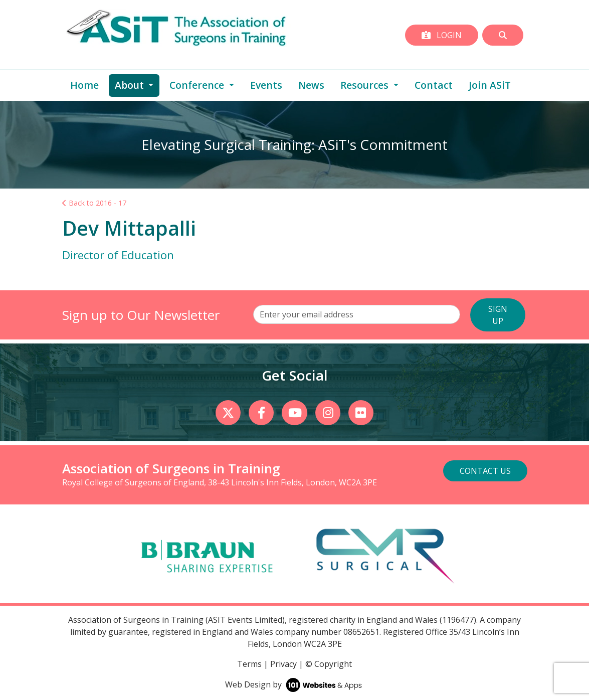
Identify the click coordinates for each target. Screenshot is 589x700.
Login (442, 35)
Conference (198, 85)
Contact (434, 85)
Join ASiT (490, 85)
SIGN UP (498, 315)
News (311, 85)
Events (266, 85)
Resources (366, 85)
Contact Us (485, 471)
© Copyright (329, 664)
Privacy (283, 664)
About (137, 85)
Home (84, 85)
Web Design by (294, 684)
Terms (249, 664)
